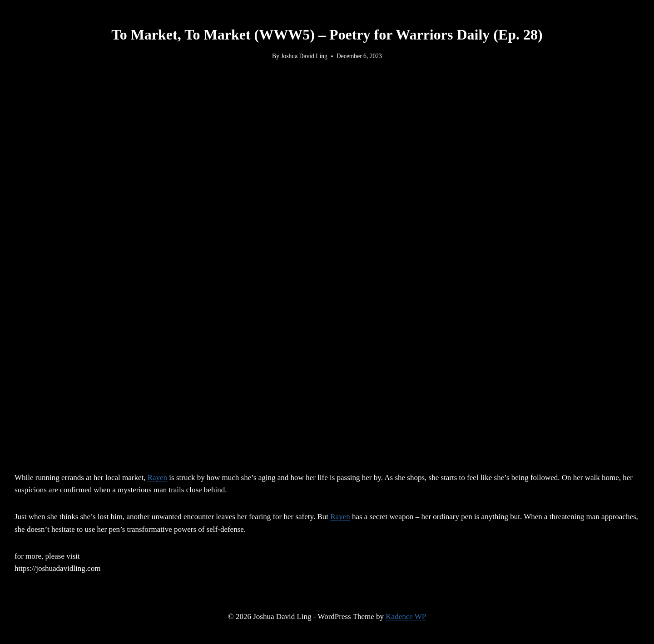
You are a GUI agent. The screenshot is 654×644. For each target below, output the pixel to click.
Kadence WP (406, 617)
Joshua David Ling (304, 56)
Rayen (157, 478)
